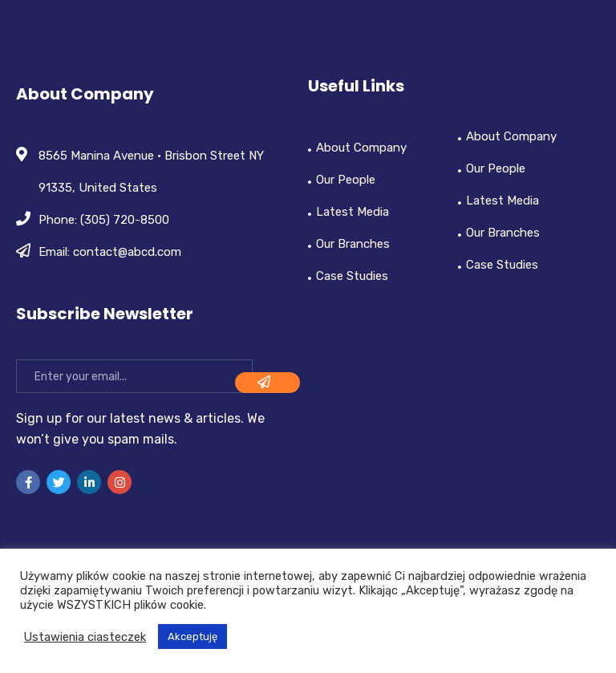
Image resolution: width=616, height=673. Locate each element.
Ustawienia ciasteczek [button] (85, 637)
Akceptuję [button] (192, 637)
